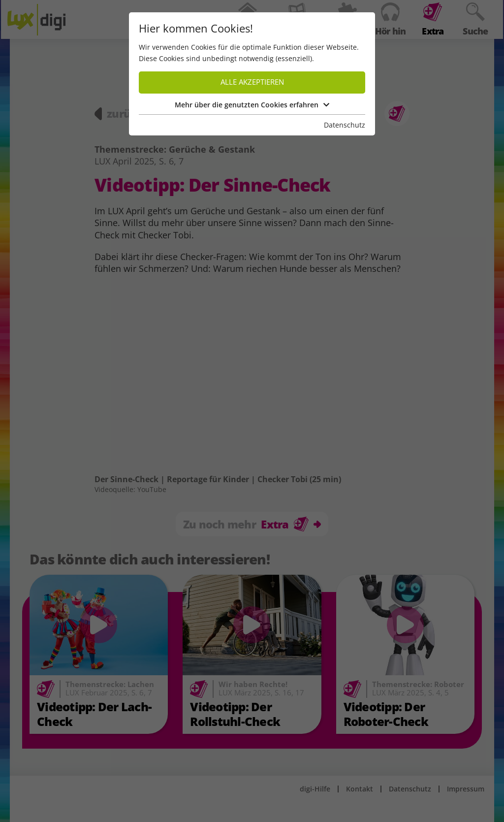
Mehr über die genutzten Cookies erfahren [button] (252, 105)
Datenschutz (345, 125)
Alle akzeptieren (252, 82)
